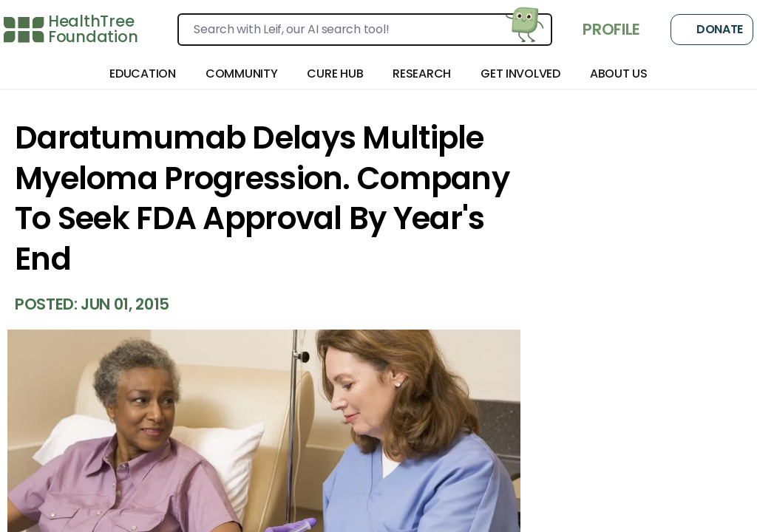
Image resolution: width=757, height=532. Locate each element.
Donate (712, 30)
